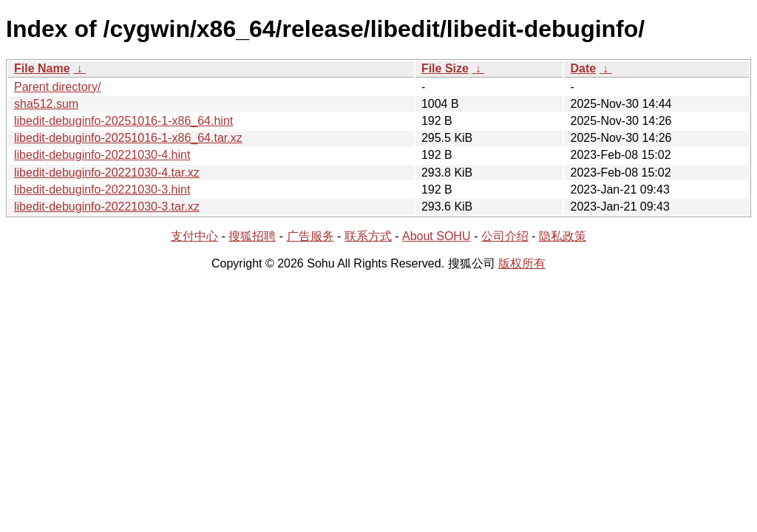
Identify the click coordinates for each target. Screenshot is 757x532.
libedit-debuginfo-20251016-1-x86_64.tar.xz (128, 138)
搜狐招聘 (252, 236)
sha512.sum (46, 104)
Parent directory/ (57, 87)
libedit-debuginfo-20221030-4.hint (102, 155)
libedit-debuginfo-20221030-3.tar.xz (107, 207)
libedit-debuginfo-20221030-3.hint (102, 190)
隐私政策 (563, 236)
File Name (42, 68)
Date (583, 68)
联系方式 (368, 236)
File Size (445, 68)
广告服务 (310, 236)
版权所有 (522, 263)
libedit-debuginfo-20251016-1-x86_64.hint (123, 121)
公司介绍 (505, 236)
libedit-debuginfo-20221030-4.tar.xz (107, 173)
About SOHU (436, 236)
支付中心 (194, 236)
